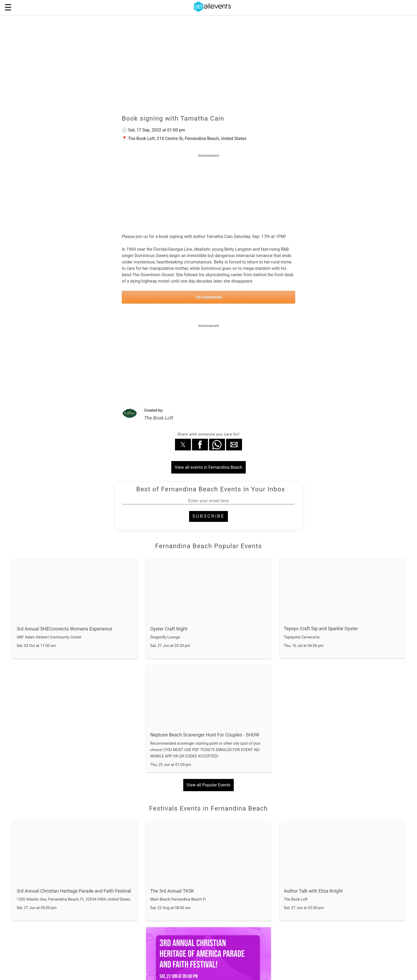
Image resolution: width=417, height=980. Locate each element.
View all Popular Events (208, 785)
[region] (208, 192)
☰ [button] (8, 7)
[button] (183, 445)
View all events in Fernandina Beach (208, 467)
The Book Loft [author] (159, 418)
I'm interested (208, 297)
